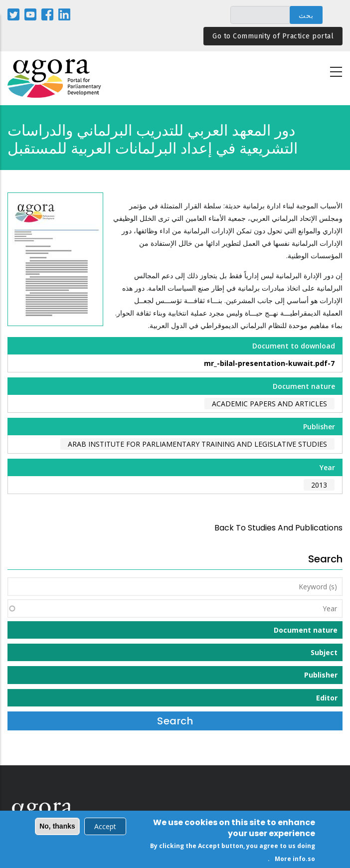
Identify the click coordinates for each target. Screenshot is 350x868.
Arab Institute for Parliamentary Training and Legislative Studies (197, 444)
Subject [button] (324, 652)
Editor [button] (327, 698)
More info (290, 860)
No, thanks (57, 828)
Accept (105, 828)
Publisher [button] (321, 675)
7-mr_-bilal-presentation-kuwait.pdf (269, 363)
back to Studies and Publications (278, 528)
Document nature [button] (306, 630)
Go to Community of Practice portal (273, 36)
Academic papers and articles (269, 404)
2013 (319, 485)
